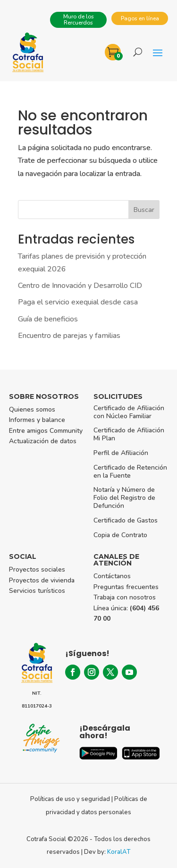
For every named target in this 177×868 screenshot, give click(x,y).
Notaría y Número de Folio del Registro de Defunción (124, 498)
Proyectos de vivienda (42, 580)
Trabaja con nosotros (125, 597)
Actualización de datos (43, 441)
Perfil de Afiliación (121, 453)
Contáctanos (112, 576)
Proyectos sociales (37, 569)
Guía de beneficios (48, 319)
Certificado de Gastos (126, 520)
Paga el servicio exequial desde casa (78, 302)
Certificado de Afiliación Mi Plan (129, 434)
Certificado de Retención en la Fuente (130, 472)
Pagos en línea (140, 18)
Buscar (144, 210)
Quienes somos (32, 409)
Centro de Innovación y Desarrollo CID (80, 286)
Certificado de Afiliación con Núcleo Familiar (129, 412)
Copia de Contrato (120, 535)
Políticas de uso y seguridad (70, 799)
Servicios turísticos (37, 591)
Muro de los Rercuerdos (79, 20)
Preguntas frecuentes (126, 587)
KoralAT (119, 852)
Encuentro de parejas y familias (69, 336)
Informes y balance (37, 420)
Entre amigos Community (46, 431)
